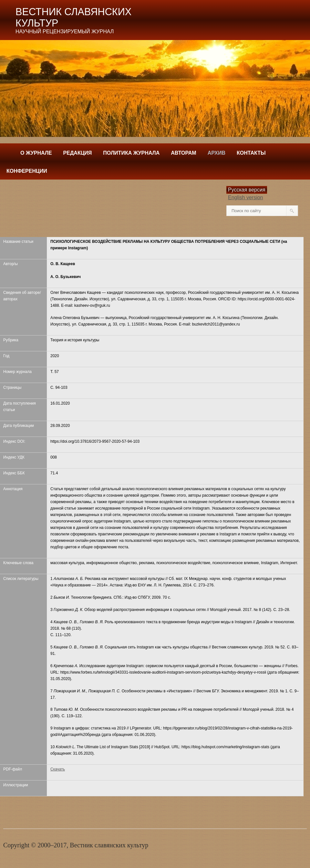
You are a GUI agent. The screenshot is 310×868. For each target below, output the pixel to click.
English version (246, 197)
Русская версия (247, 190)
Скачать (58, 769)
